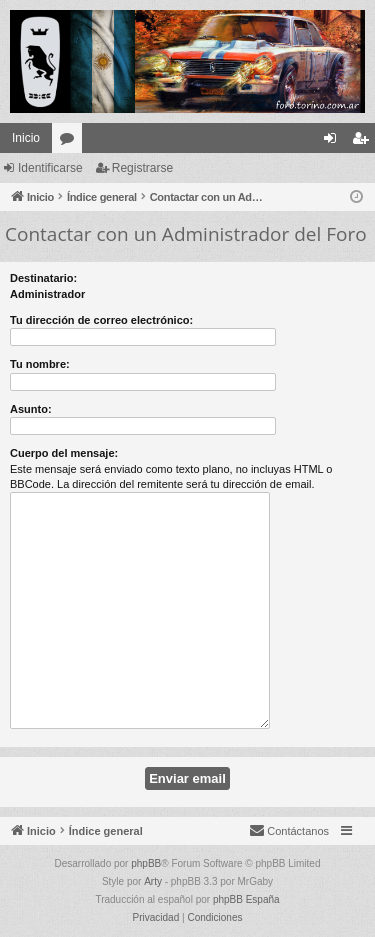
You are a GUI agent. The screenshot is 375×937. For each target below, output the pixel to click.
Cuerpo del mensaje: (64, 453)
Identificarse (50, 168)
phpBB (146, 863)
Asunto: (31, 409)
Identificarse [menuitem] (334, 142)
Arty (153, 881)
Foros (71, 142)
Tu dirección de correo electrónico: (101, 320)
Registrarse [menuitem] (364, 142)
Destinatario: (43, 278)
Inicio (26, 138)
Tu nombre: (40, 364)
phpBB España (246, 899)
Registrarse (142, 168)
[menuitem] (289, 831)
